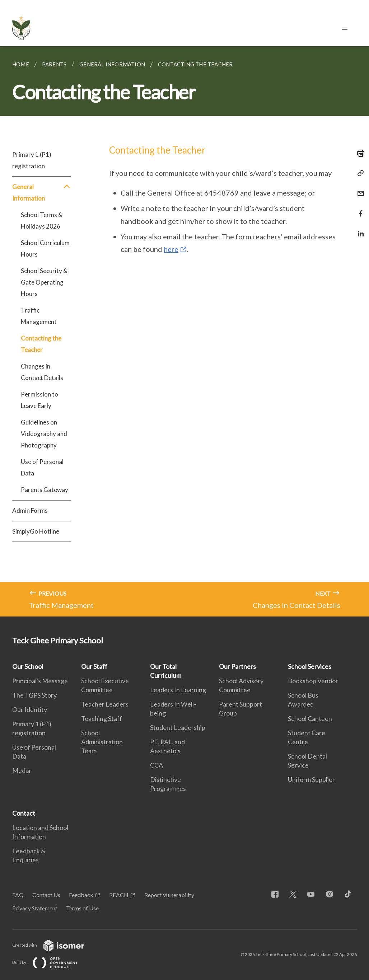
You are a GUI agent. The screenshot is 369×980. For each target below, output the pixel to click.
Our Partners (237, 666)
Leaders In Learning (178, 690)
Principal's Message (40, 681)
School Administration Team (102, 742)
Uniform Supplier (311, 779)
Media (21, 770)
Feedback (81, 895)
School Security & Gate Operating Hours (44, 282)
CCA (157, 765)
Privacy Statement (35, 908)
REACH (119, 895)
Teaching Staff (102, 718)
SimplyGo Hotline (36, 531)
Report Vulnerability (169, 895)
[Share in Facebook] (359, 209)
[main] (184, 331)
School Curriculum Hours (45, 248)
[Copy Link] (359, 173)
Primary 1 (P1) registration (32, 160)
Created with (54, 945)
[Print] (359, 153)
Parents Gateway (45, 490)
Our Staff (94, 666)
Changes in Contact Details (42, 372)
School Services (310, 666)
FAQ (18, 895)
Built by (51, 962)
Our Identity (30, 709)
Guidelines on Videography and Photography (44, 434)
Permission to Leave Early (39, 400)
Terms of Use (82, 908)
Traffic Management (39, 316)
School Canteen (310, 718)
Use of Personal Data (42, 467)
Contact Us (46, 895)
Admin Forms (30, 510)
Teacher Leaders (105, 704)
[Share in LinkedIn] (359, 229)
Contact (24, 813)
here (171, 249)
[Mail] (359, 189)
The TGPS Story (34, 695)
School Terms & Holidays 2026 (42, 221)
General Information (42, 193)
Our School (28, 666)
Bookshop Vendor (313, 681)
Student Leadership (178, 727)
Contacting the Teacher (41, 344)
